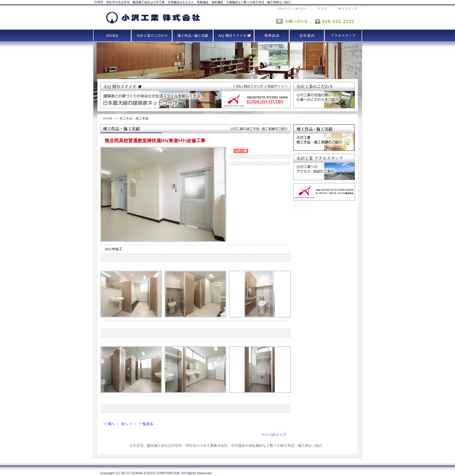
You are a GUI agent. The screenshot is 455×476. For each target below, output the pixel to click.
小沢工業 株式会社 (153, 18)
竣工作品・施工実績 (134, 118)
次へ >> (127, 424)
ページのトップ (274, 435)
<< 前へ (109, 424)
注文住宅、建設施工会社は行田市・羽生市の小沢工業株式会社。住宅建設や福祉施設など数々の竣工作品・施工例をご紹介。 (228, 446)
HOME (108, 118)
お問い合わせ (292, 21)
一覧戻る (146, 424)
